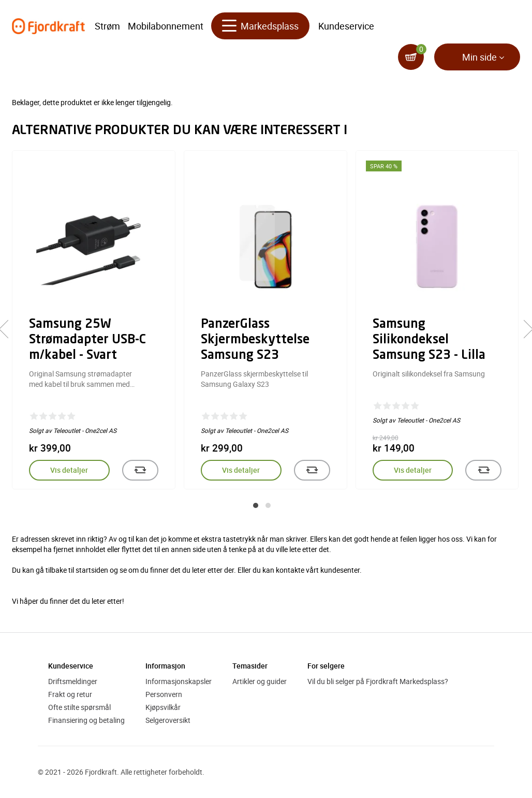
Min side (479, 57)
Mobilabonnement (166, 26)
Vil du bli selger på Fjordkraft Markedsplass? (378, 681)
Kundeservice (346, 26)
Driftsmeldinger (73, 681)
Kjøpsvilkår (163, 707)
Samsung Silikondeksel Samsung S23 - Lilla (429, 340)
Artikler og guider (260, 681)
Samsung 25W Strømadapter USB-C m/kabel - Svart (87, 340)
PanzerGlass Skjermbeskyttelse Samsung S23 (255, 340)
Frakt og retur (70, 694)
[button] (256, 505)
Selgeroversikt (168, 720)
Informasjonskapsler (179, 681)
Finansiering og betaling (86, 720)
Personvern (164, 694)
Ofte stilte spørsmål (79, 707)
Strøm (107, 26)
